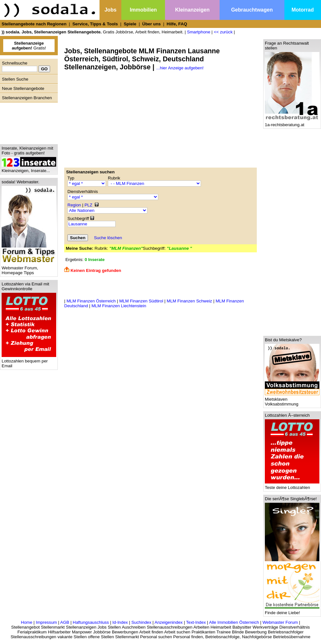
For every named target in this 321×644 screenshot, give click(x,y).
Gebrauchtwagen (252, 10)
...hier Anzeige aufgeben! (180, 68)
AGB (65, 622)
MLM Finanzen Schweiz (189, 301)
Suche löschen (108, 238)
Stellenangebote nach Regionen (34, 24)
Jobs (110, 10)
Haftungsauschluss (91, 622)
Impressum (46, 622)
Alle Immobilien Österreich (234, 622)
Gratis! (29, 46)
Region (74, 205)
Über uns (152, 24)
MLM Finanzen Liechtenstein (119, 306)
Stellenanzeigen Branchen (27, 98)
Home (27, 622)
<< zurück (223, 32)
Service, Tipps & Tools (95, 24)
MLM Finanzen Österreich (91, 301)
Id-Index (120, 622)
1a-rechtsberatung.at (292, 123)
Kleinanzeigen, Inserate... (29, 169)
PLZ (88, 205)
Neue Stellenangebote (23, 88)
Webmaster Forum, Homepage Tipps (29, 268)
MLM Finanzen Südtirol (141, 301)
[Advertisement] (27, 122)
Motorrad (303, 10)
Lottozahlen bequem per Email (29, 361)
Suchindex (141, 622)
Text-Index (196, 622)
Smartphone (199, 32)
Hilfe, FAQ (177, 24)
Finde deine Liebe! (292, 611)
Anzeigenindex (169, 622)
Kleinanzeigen (192, 10)
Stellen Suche (15, 79)
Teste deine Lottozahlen (292, 486)
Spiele (130, 24)
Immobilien (143, 10)
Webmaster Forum (280, 622)
